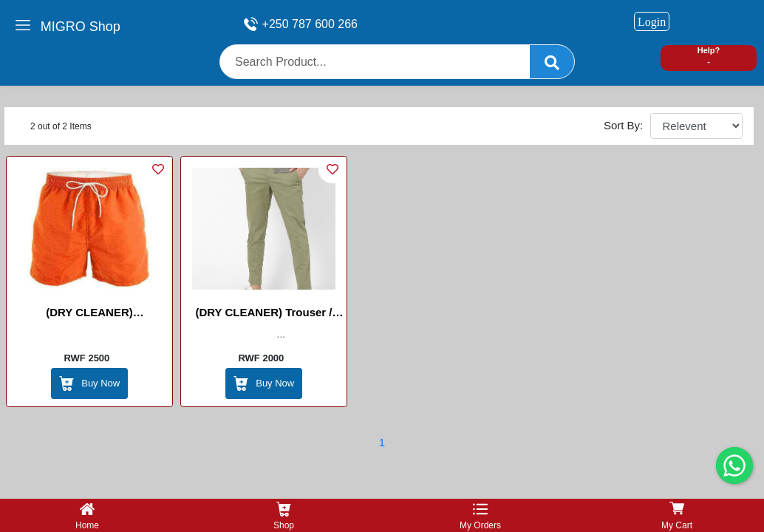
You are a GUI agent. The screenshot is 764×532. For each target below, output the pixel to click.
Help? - (709, 56)
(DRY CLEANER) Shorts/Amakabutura (89, 315)
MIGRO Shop (81, 27)
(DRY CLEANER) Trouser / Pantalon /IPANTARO (263, 315)
